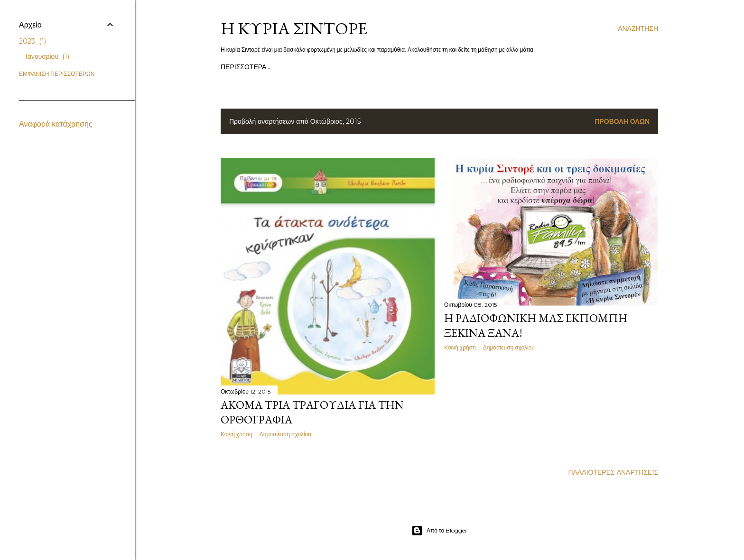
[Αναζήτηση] (638, 28)
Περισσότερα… (510, 67)
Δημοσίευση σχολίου (285, 434)
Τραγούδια (330, 67)
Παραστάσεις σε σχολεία (396, 67)
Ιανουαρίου (47, 56)
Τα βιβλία (291, 67)
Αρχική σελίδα (246, 67)
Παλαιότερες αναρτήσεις (613, 472)
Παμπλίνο (461, 67)
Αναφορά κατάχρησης (56, 124)
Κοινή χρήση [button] (237, 434)
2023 (33, 41)
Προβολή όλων (622, 121)
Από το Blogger (439, 531)
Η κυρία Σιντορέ (294, 28)
